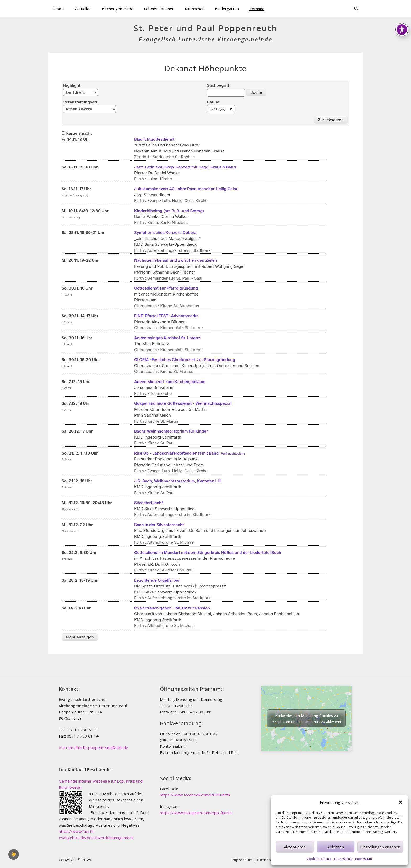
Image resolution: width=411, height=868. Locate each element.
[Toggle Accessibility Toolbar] (402, 10)
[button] (401, 802)
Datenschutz (343, 859)
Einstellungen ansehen (380, 847)
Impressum (364, 859)
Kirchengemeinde (118, 9)
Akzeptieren (295, 847)
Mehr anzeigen (80, 637)
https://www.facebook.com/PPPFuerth (195, 795)
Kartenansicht (77, 133)
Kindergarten (227, 9)
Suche (256, 92)
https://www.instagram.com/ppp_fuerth (196, 813)
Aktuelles (83, 9)
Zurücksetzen (331, 120)
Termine (257, 9)
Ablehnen (336, 847)
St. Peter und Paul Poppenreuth (206, 28)
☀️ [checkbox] (14, 854)
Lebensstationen (159, 9)
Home (59, 9)
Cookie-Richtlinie (319, 859)
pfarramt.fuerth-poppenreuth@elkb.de (93, 747)
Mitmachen (195, 9)
